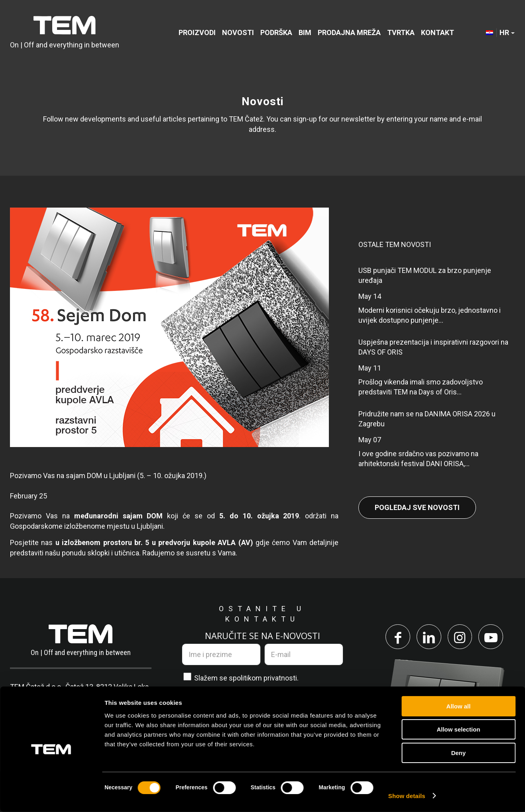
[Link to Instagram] (460, 637)
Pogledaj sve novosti (417, 507)
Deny (459, 753)
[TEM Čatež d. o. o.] (65, 33)
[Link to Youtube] (492, 637)
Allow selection (458, 730)
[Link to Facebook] (397, 637)
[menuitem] (197, 33)
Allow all (459, 707)
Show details (407, 796)
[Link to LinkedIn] (429, 637)
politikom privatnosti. (266, 678)
